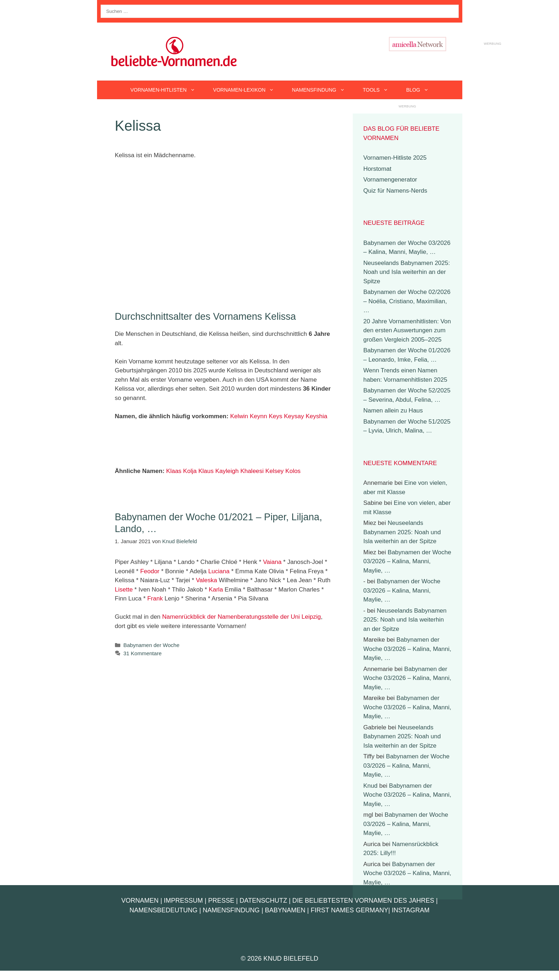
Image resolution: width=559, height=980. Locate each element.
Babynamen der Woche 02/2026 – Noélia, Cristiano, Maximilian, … (407, 301)
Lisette (124, 590)
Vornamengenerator (390, 180)
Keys (275, 416)
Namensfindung (323, 90)
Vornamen (140, 901)
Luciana (219, 571)
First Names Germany (350, 910)
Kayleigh (227, 471)
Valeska (206, 580)
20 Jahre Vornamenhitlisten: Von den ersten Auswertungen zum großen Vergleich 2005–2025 (407, 330)
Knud (371, 786)
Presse (221, 901)
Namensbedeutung (163, 910)
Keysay (294, 416)
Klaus (206, 471)
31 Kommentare (143, 653)
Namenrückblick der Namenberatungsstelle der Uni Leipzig (242, 617)
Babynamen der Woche (151, 645)
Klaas (174, 471)
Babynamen (285, 910)
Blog (422, 90)
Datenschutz (263, 901)
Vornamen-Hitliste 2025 (395, 158)
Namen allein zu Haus (393, 411)
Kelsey (274, 471)
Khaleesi (252, 471)
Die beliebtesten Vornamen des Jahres (363, 901)
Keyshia (316, 416)
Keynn (258, 416)
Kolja (190, 471)
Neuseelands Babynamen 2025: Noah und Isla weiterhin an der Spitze (407, 272)
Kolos (293, 471)
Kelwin (239, 416)
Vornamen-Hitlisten (167, 90)
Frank (155, 598)
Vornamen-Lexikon (248, 90)
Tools (380, 90)
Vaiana (272, 562)
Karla (216, 590)
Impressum (184, 901)
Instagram (411, 910)
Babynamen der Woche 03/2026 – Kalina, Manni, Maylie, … (407, 561)
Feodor (150, 571)
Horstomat (377, 169)
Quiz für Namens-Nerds (396, 191)
